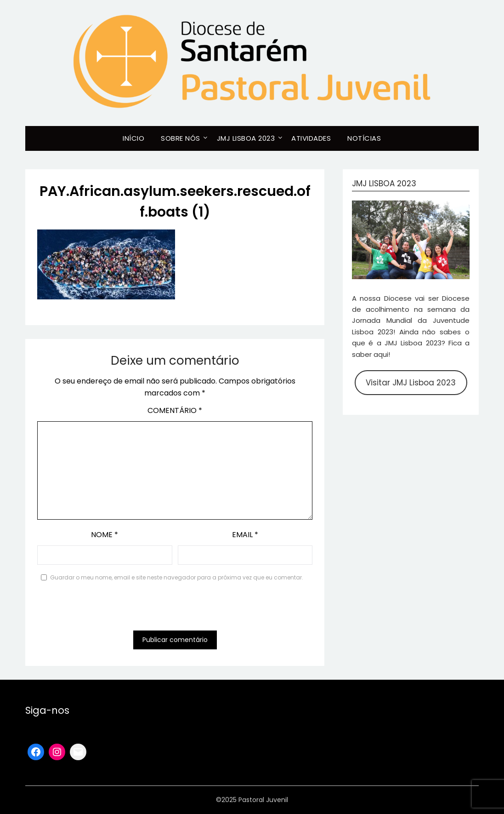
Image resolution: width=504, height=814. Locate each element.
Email (245, 535)
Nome (105, 535)
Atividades (311, 138)
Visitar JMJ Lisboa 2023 (411, 383)
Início (133, 138)
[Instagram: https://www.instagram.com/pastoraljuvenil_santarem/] (57, 752)
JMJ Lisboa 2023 (246, 138)
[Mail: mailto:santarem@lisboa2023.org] (78, 752)
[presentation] (107, 608)
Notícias (364, 138)
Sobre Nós (181, 138)
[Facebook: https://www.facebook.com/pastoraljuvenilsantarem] (36, 752)
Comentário (175, 410)
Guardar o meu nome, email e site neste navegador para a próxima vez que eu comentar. (177, 577)
